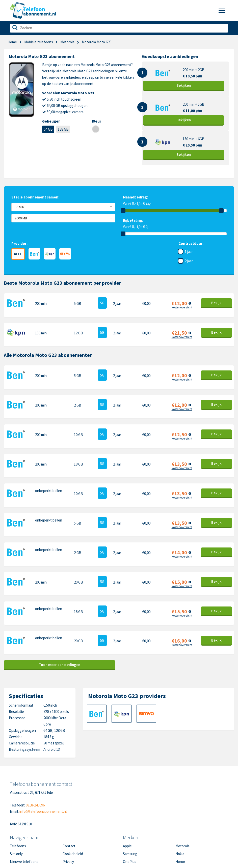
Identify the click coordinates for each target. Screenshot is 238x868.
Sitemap (69, 833)
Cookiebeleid (73, 810)
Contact (69, 802)
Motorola (182, 802)
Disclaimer (71, 826)
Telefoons (18, 802)
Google (128, 826)
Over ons (17, 826)
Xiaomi (128, 833)
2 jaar (189, 261)
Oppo (180, 833)
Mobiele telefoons (39, 42)
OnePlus (130, 818)
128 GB (63, 129)
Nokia (180, 810)
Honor (180, 818)
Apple (127, 802)
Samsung (130, 810)
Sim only (16, 810)
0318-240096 (35, 761)
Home (12, 42)
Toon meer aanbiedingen (60, 621)
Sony (179, 826)
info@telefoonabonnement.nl (43, 768)
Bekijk (184, 85)
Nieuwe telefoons (24, 818)
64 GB (48, 129)
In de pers (18, 833)
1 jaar (189, 252)
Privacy (68, 818)
